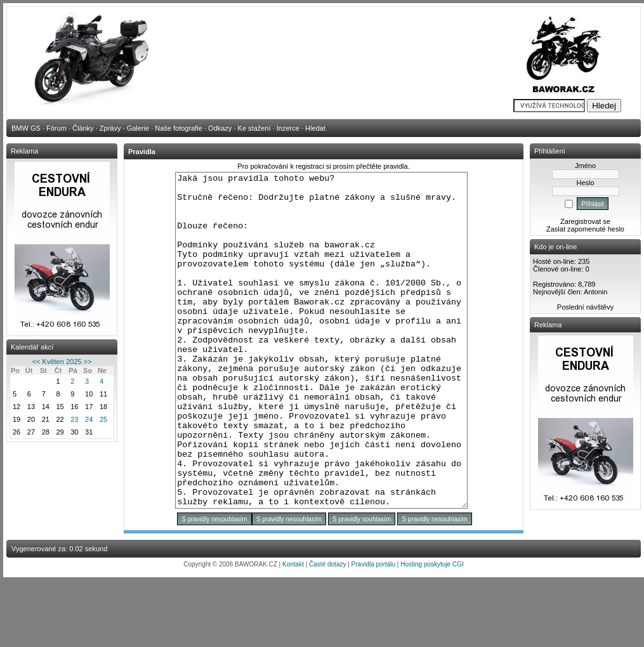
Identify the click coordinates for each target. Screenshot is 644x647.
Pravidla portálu (373, 631)
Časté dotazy (327, 631)
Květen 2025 (62, 362)
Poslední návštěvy (585, 307)
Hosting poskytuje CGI (432, 631)
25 (103, 419)
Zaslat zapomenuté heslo (585, 229)
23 (74, 419)
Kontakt (293, 631)
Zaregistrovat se (585, 221)
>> (87, 362)
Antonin (595, 292)
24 (89, 419)
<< (36, 362)
